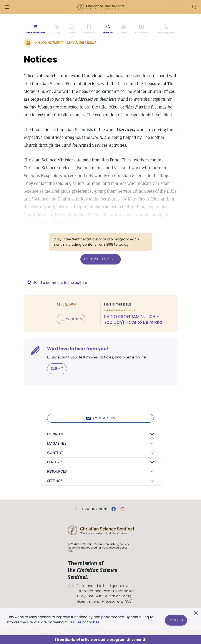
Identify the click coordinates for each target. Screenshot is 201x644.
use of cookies (87, 622)
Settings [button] (55, 481)
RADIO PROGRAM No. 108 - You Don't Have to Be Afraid (133, 319)
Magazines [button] (57, 443)
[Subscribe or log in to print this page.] (124, 30)
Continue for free (101, 259)
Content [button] (55, 453)
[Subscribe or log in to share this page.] (72, 30)
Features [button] (55, 462)
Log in (177, 7)
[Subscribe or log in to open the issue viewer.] (141, 30)
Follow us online (92, 509)
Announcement (49, 43)
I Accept (176, 620)
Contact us (100, 418)
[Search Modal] (194, 7)
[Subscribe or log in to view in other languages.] (166, 30)
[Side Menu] (7, 7)
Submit (57, 369)
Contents (71, 319)
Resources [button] (57, 471)
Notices (40, 59)
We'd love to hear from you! (78, 349)
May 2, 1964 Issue (81, 43)
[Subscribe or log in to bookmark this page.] (89, 30)
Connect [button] (55, 434)
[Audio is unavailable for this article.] (57, 30)
